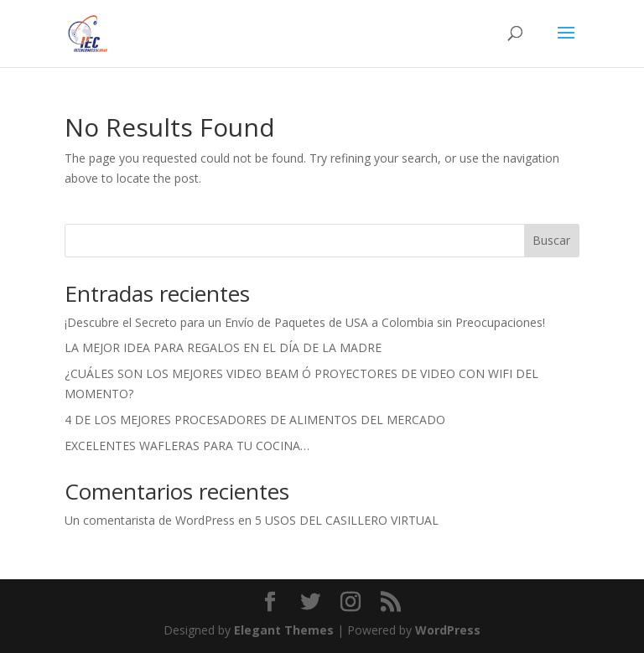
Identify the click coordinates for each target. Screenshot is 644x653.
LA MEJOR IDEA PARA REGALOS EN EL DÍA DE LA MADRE (223, 347)
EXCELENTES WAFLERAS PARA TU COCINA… (187, 446)
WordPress (448, 630)
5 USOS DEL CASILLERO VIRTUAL (347, 520)
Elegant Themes (284, 630)
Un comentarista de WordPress (150, 520)
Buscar (551, 240)
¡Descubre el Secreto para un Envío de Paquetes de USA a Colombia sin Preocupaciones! (305, 322)
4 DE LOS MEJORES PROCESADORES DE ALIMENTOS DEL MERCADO (255, 420)
